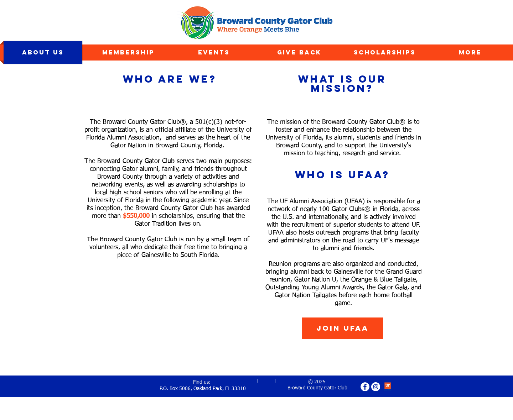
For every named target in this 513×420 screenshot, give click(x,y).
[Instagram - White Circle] (376, 387)
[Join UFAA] (343, 328)
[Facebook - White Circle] (365, 387)
